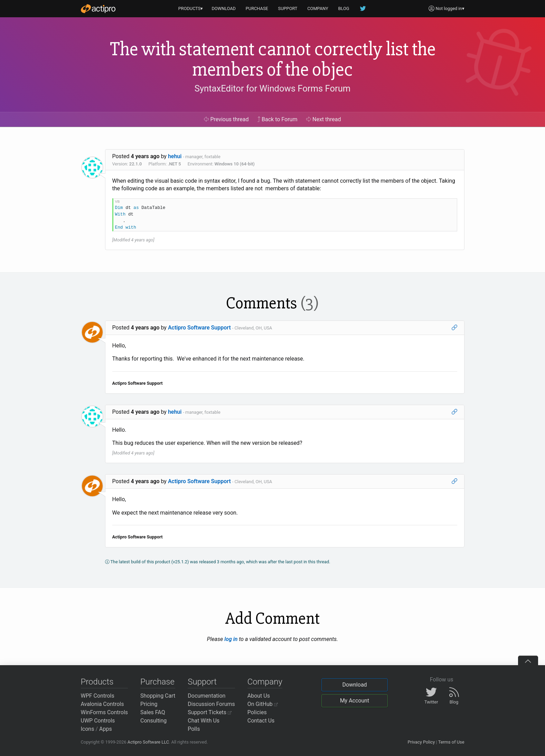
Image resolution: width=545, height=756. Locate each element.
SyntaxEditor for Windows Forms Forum (272, 88)
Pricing (149, 704)
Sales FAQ (153, 712)
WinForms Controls (105, 712)
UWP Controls (98, 721)
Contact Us (261, 721)
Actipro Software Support (199, 328)
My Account (355, 701)
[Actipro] (98, 9)
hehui (175, 156)
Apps (106, 729)
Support (202, 682)
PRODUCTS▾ (191, 8)
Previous (226, 119)
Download (354, 685)
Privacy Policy (421, 742)
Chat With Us (204, 721)
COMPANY (318, 8)
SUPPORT (288, 8)
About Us (259, 696)
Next (324, 119)
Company (265, 682)
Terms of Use (451, 742)
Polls (194, 729)
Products (97, 682)
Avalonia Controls (102, 704)
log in (231, 639)
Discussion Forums (211, 704)
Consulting (153, 721)
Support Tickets (210, 712)
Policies (257, 712)
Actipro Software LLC (148, 742)
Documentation (206, 696)
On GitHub (263, 704)
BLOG (344, 8)
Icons (88, 729)
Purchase (157, 682)
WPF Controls (98, 696)
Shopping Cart (158, 696)
